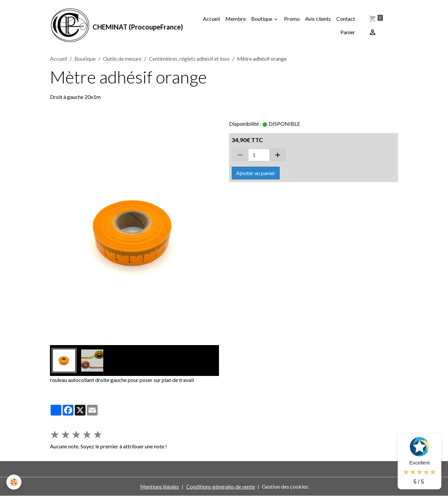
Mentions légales (159, 486)
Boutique (262, 19)
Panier (348, 32)
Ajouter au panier (256, 173)
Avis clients (318, 19)
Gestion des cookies (285, 486)
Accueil (211, 19)
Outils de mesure (122, 59)
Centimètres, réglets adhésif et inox (189, 59)
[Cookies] (14, 482)
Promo (292, 19)
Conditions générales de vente (220, 486)
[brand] (115, 25)
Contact (346, 19)
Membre (236, 19)
